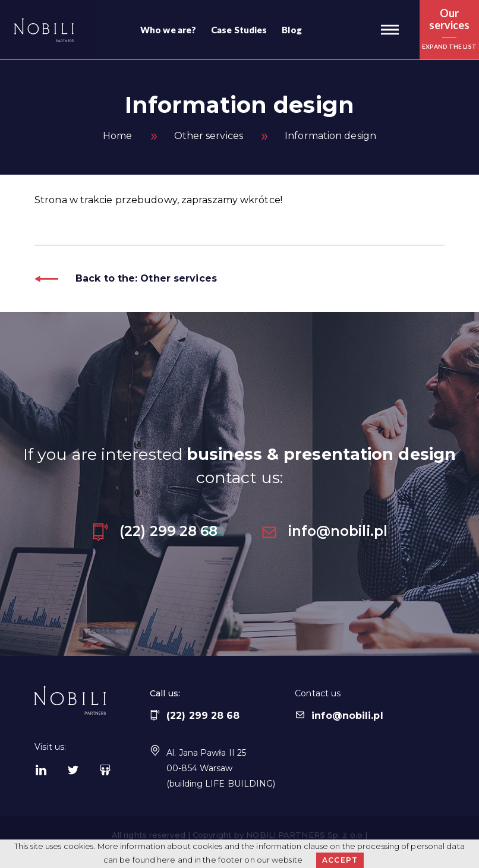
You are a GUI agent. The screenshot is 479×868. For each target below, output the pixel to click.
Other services (209, 136)
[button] (390, 30)
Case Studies (239, 30)
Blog (292, 30)
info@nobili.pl (324, 531)
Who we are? (168, 30)
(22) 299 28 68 (155, 531)
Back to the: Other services (126, 278)
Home (117, 136)
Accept (340, 860)
